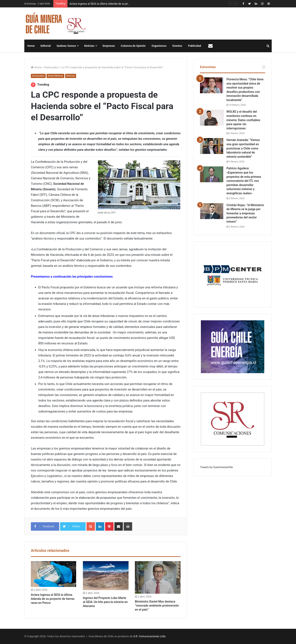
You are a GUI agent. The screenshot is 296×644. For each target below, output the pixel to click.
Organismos (159, 46)
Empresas (109, 46)
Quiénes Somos (66, 46)
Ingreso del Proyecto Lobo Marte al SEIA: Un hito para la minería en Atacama (105, 602)
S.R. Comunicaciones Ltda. (150, 636)
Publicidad (195, 46)
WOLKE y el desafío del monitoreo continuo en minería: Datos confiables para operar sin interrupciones (243, 120)
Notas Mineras (55, 76)
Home (31, 46)
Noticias (89, 46)
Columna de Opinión (133, 46)
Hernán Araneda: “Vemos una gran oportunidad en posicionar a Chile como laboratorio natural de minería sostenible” (243, 148)
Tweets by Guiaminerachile (216, 467)
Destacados (51, 67)
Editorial (46, 46)
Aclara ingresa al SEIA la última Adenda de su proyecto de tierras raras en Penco (53, 599)
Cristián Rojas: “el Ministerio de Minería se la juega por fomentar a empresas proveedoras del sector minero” (245, 213)
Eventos (177, 46)
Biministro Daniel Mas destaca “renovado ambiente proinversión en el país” (157, 606)
